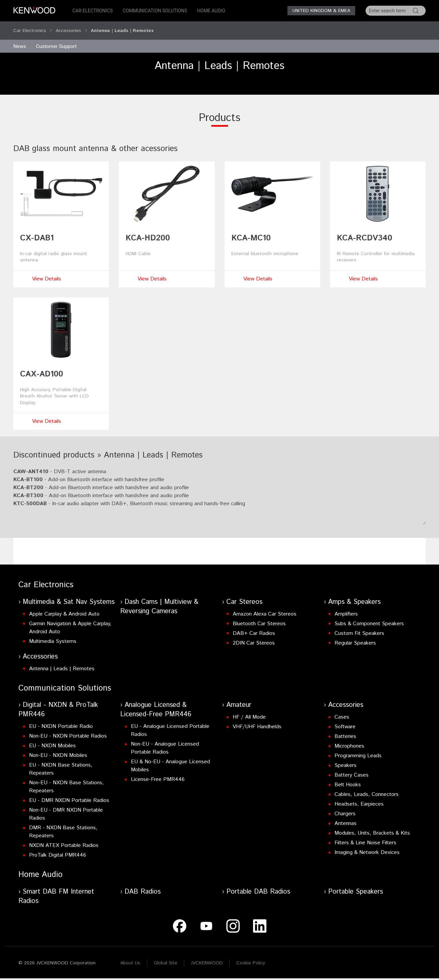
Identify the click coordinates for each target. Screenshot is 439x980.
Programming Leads (358, 749)
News (20, 40)
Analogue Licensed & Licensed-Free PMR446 (156, 703)
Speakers (346, 759)
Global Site (166, 957)
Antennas (346, 817)
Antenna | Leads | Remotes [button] (122, 27)
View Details (47, 273)
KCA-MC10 (251, 232)
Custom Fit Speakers (359, 627)
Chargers (345, 807)
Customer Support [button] (56, 40)
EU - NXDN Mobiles (52, 739)
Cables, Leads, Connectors (367, 788)
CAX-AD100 (42, 368)
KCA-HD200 (148, 232)
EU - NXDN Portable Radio (61, 720)
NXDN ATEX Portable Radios (64, 839)
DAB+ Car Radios (254, 627)
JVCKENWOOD (207, 957)
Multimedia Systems (53, 635)
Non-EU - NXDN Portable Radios (68, 730)
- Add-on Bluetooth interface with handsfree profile (89, 473)
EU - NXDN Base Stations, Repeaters (61, 763)
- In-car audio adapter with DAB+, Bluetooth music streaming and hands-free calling (129, 497)
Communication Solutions (155, 11)
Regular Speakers (355, 637)
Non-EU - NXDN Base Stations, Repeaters (66, 780)
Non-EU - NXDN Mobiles (58, 749)
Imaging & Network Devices (367, 846)
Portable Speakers (356, 885)
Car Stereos (244, 596)
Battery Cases (352, 769)
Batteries (345, 730)
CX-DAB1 (37, 232)
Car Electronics (93, 11)
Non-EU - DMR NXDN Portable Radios (66, 808)
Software (345, 720)
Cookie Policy (251, 957)
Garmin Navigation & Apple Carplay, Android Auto (70, 621)
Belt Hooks (348, 778)
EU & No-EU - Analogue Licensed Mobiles (170, 759)
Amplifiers (346, 608)
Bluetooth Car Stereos (259, 617)
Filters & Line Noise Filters (365, 836)
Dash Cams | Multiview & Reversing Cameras (159, 600)
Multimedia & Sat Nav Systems (69, 596)
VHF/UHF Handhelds (257, 720)
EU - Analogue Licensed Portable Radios (170, 724)
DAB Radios (143, 885)
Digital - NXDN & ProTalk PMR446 (58, 703)
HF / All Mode (249, 711)
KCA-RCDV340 (365, 232)
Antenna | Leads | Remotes (62, 662)
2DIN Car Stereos (254, 637)
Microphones (349, 740)
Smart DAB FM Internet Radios (56, 890)
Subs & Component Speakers (369, 617)
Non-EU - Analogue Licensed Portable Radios (165, 742)
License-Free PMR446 (158, 773)
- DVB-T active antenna (60, 465)
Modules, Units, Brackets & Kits (372, 827)
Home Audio (211, 11)
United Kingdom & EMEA (321, 11)
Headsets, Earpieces (359, 798)
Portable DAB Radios (258, 885)
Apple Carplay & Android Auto (64, 608)
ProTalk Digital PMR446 (58, 849)
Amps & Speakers (354, 596)
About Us (130, 957)
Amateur (239, 699)
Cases (342, 711)
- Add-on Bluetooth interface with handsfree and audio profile (101, 481)
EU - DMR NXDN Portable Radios (69, 794)
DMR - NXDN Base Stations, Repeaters (63, 825)
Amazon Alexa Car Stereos (265, 608)
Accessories (68, 27)
